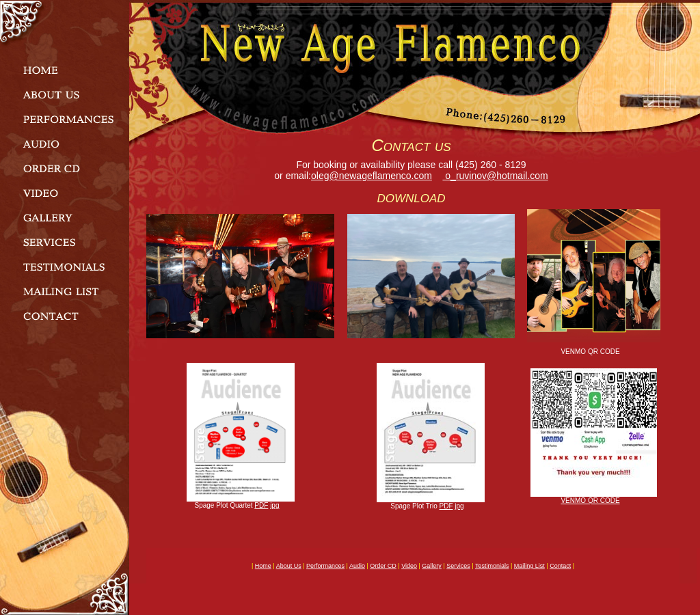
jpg (274, 505)
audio (357, 566)
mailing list (529, 566)
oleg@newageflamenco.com (372, 176)
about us (289, 566)
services (458, 566)
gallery (432, 566)
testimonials (492, 566)
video (409, 566)
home (263, 566)
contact (560, 566)
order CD (383, 566)
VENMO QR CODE (590, 501)
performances (325, 566)
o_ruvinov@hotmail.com (495, 176)
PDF (261, 505)
